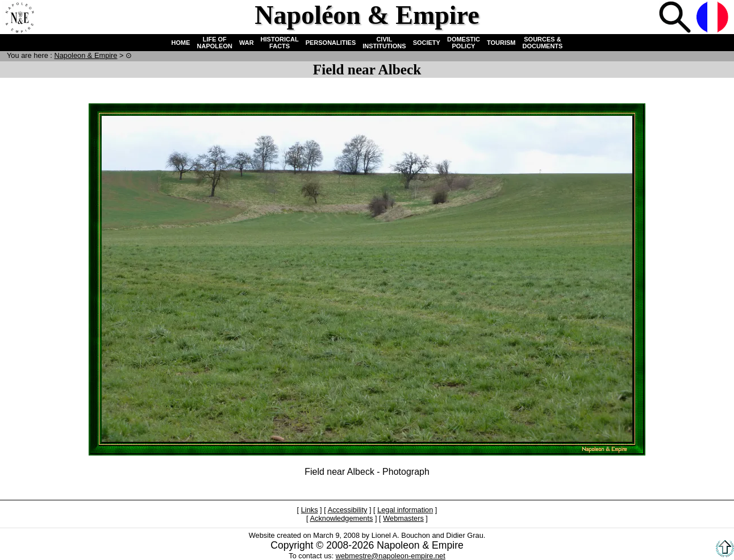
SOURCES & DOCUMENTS (543, 43)
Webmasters (403, 518)
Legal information (405, 510)
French (714, 18)
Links (310, 510)
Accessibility (348, 510)
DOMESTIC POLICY (464, 43)
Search (676, 18)
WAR (247, 43)
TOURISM (501, 43)
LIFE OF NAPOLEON (215, 43)
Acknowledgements (341, 518)
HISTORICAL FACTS (280, 43)
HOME (181, 43)
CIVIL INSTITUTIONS (384, 43)
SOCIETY (427, 43)
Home (19, 18)
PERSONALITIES (331, 43)
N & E (86, 55)
